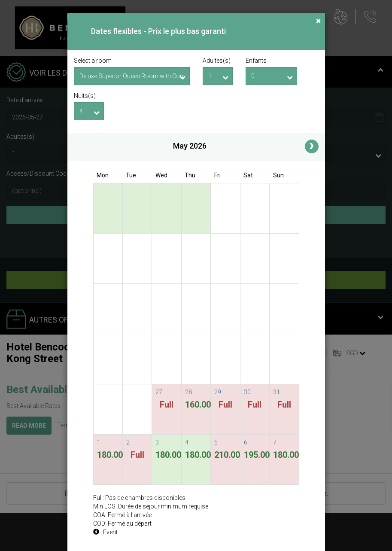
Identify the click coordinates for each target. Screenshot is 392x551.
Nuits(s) (85, 96)
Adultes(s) (217, 61)
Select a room (93, 61)
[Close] (318, 21)
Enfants (256, 61)
